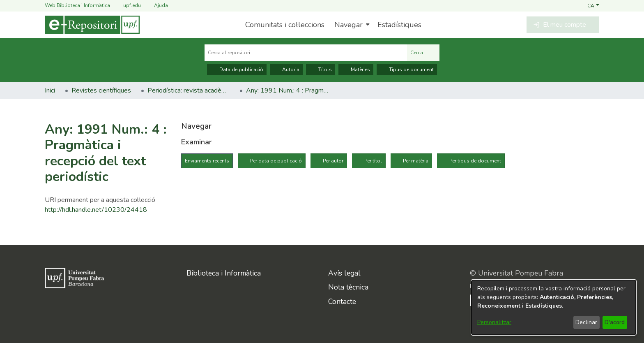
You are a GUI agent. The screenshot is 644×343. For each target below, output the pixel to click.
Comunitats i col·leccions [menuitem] (285, 25)
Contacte (342, 301)
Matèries (356, 70)
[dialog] (554, 307)
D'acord (615, 322)
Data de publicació (237, 70)
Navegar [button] (348, 25)
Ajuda (156, 6)
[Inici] (92, 25)
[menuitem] (351, 25)
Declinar (586, 322)
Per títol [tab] (373, 161)
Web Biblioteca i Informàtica (77, 5)
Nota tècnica (348, 287)
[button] (593, 5)
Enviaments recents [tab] (207, 161)
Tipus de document (407, 70)
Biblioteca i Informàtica (224, 273)
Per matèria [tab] (416, 161)
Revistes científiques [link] (101, 90)
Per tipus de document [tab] (475, 161)
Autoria (286, 70)
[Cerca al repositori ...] (306, 53)
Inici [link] (50, 90)
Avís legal (344, 273)
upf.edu (127, 6)
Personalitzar (494, 322)
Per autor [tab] (333, 161)
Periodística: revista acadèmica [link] (189, 90)
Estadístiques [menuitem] (399, 25)
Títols (321, 70)
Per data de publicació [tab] (276, 161)
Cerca (423, 53)
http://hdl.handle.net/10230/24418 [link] (96, 210)
